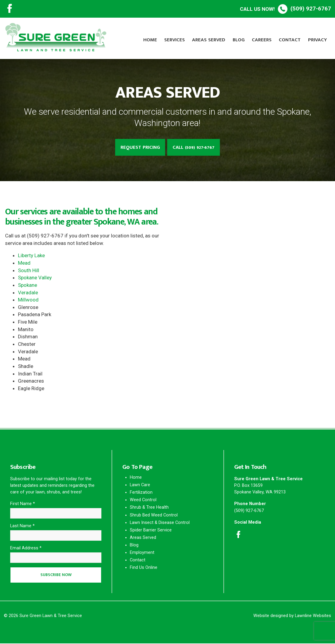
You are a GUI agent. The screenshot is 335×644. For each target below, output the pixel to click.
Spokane (28, 285)
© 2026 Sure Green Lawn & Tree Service (43, 616)
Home (150, 40)
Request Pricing (139, 147)
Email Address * (26, 548)
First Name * (23, 504)
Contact (290, 40)
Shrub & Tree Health (149, 508)
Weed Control (143, 500)
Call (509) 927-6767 (194, 147)
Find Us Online (144, 568)
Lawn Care (140, 485)
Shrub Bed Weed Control (154, 515)
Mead (24, 263)
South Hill (29, 270)
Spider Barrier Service (151, 530)
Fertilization (141, 493)
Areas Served (209, 40)
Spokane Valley (35, 278)
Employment (142, 553)
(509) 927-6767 (285, 9)
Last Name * (22, 526)
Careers (262, 40)
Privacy (318, 40)
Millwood (28, 300)
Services (175, 40)
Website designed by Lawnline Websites (292, 616)
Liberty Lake (31, 256)
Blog (239, 40)
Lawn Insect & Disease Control (160, 523)
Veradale (28, 293)
